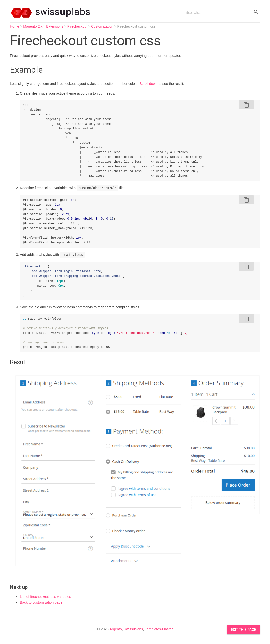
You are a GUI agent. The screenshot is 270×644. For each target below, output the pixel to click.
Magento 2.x (33, 26)
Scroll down (148, 84)
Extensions (55, 26)
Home (15, 26)
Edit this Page (244, 630)
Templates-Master (159, 629)
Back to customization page (41, 602)
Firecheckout (77, 26)
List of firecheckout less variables (45, 597)
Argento (116, 629)
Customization (102, 26)
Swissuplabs (134, 629)
